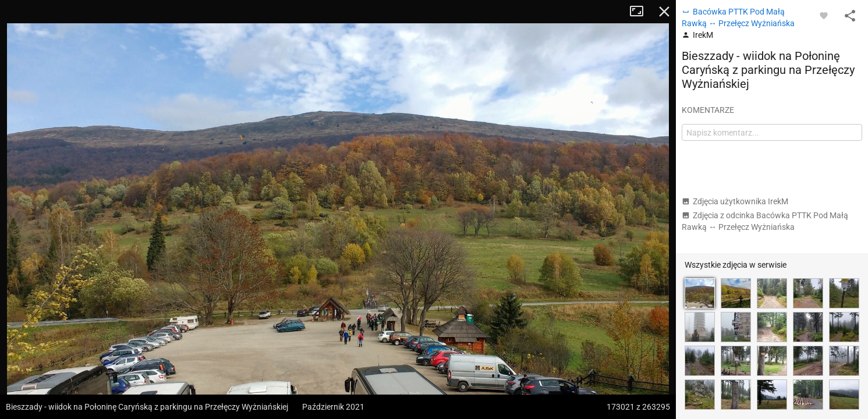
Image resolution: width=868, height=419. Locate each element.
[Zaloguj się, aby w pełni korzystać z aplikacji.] (824, 15)
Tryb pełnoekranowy (641, 12)
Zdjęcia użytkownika (735, 201)
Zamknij (664, 12)
